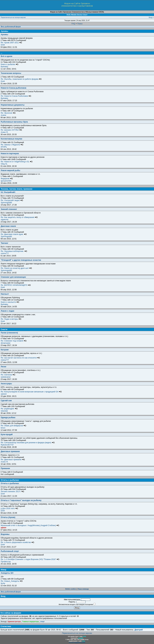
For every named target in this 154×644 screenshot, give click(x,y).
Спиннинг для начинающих (13, 277)
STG (84, 636)
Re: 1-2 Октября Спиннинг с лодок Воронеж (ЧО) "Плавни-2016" (30, 559)
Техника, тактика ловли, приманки (17, 189)
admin (3, 528)
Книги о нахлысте (10, 302)
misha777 (5, 253)
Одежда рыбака (8, 418)
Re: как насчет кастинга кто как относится (20, 358)
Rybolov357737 (7, 445)
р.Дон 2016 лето (9, 508)
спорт (42, 622)
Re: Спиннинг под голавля (14, 341)
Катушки (5, 350)
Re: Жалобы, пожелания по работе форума (21, 79)
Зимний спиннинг (9, 209)
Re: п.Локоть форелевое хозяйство (17, 542)
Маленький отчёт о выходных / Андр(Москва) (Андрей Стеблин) (30, 525)
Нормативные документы (13, 105)
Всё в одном (6, 56)
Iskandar (4, 411)
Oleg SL (4, 164)
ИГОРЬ (4, 147)
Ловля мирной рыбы (10, 170)
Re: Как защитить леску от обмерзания (19, 217)
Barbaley (4, 67)
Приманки (5, 468)
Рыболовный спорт (10, 551)
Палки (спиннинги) (9, 333)
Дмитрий (139, 630)
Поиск (80, 24)
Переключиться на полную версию (13, 17)
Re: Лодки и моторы (11, 319)
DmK (3, 45)
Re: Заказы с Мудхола (12, 145)
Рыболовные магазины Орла (14, 122)
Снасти (4, 329)
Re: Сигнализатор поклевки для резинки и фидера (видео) (28, 443)
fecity (3, 583)
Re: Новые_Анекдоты (12, 581)
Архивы (4, 31)
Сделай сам (6, 401)
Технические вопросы (11, 73)
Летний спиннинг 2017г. (12, 492)
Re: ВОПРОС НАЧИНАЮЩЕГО (16, 285)
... (2, 53)
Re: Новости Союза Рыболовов (16, 96)
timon (3, 428)
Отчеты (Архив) (8, 517)
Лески (3, 367)
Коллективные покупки (11, 139)
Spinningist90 (6, 203)
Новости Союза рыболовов (14, 88)
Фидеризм (7, 179)
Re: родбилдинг (9, 409)
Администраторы (14, 622)
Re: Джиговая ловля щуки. (14, 234)
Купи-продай (7, 434)
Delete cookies (71, 589)
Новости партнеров (10, 154)
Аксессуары (6, 384)
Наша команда (83, 589)
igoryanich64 (6, 181)
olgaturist (5, 220)
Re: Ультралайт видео (12, 200)
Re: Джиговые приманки (13, 460)
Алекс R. (5, 132)
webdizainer (6, 377)
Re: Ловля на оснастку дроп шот (16, 268)
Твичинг (5, 243)
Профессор (6, 562)
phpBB (81, 638)
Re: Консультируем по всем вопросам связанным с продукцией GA (31, 392)
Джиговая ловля (8, 226)
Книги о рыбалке (10, 64)
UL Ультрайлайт (8, 192)
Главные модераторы (31, 622)
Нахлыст (5, 294)
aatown (4, 394)
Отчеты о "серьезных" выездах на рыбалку (21, 500)
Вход (150, 17)
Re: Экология (8, 113)
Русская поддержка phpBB (77, 643)
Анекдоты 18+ (7, 573)
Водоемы (5, 534)
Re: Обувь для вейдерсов (13, 426)
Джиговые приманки (10, 451)
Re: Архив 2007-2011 (11, 43)
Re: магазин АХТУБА (11, 130)
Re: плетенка (8, 375)
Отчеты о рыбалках (10, 480)
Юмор (4, 570)
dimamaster (6, 343)
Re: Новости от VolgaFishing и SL (17, 162)
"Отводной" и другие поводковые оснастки (21, 260)
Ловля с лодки (7, 311)
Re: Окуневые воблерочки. (14, 251)
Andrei (3, 115)
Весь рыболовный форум (11, 27)
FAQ (73, 24)
